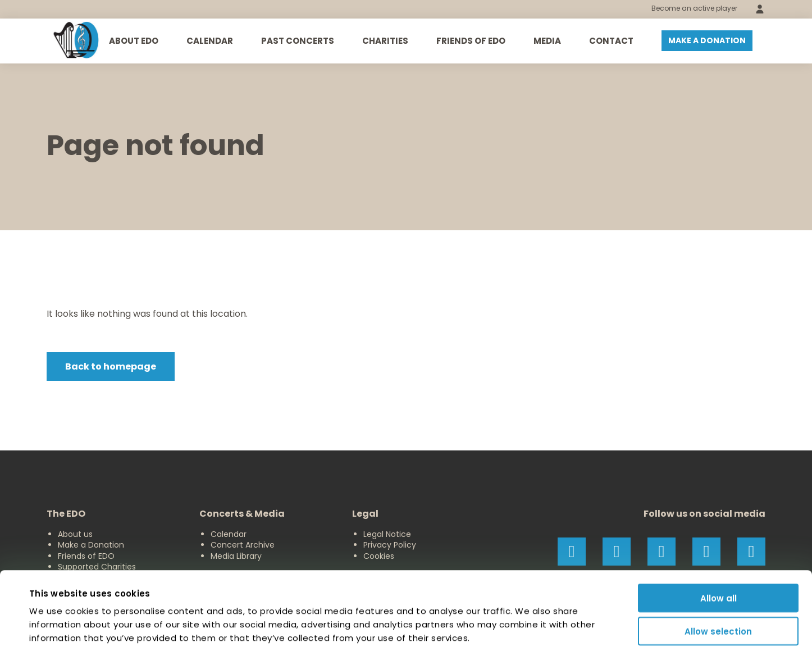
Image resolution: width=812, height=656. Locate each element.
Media (547, 41)
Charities (385, 41)
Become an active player (694, 8)
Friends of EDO (471, 41)
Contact (611, 41)
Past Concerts (298, 41)
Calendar (210, 41)
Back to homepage (111, 366)
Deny (718, 586)
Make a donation (707, 40)
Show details (502, 634)
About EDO (134, 41)
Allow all (719, 520)
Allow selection (718, 553)
